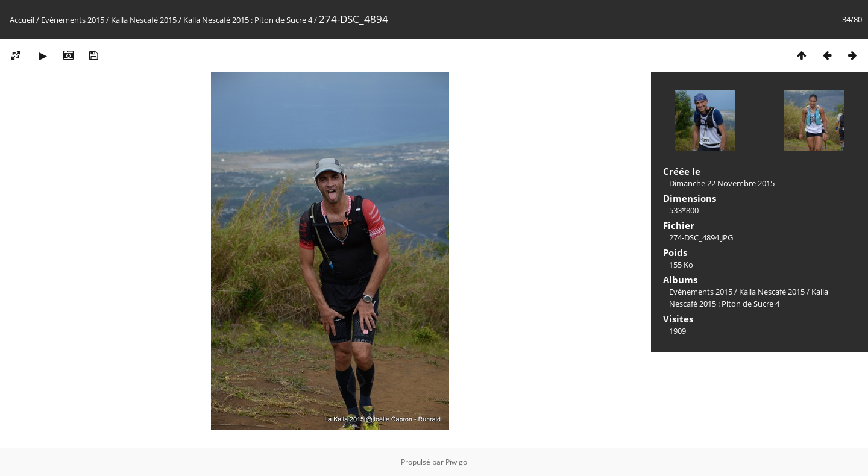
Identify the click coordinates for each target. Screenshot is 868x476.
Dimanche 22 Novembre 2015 (722, 183)
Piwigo (456, 462)
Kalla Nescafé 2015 (144, 20)
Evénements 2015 (73, 20)
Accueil (22, 20)
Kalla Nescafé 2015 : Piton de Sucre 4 (248, 20)
